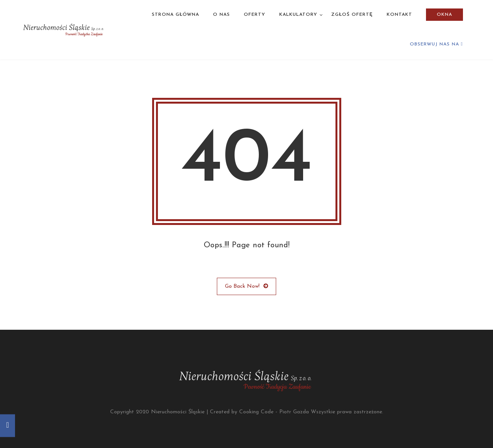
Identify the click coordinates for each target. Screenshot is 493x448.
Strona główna (175, 15)
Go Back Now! (246, 286)
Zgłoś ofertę (352, 15)
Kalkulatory (298, 15)
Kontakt (399, 15)
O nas (221, 15)
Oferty (255, 15)
